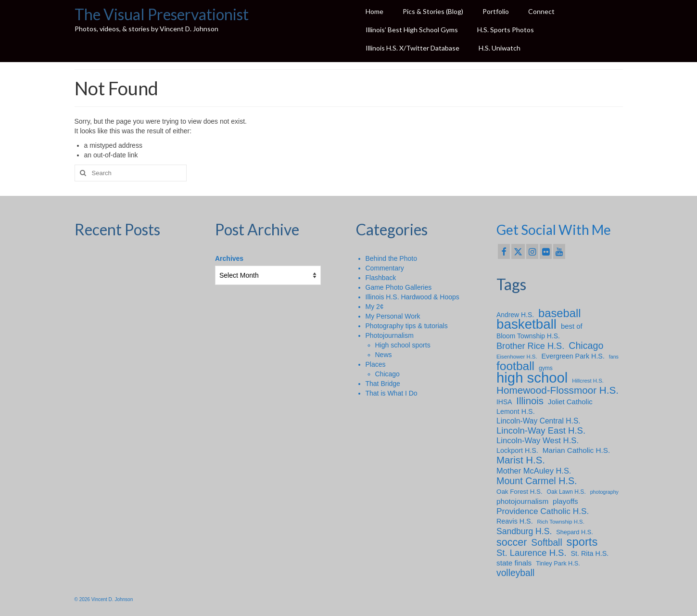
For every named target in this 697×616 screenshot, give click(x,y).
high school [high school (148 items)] (532, 378)
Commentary (385, 268)
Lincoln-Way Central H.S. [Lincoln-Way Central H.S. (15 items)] (539, 421)
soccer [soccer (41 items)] (512, 542)
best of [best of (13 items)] (572, 326)
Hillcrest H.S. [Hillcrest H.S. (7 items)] (588, 381)
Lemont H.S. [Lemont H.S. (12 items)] (516, 411)
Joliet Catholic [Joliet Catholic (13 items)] (570, 402)
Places (376, 364)
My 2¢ (375, 307)
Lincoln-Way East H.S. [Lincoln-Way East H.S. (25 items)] (541, 431)
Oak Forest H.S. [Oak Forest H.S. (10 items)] (520, 492)
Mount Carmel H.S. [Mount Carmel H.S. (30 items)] (537, 481)
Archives (229, 258)
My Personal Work (393, 316)
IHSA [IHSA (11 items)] (504, 402)
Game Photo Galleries (399, 287)
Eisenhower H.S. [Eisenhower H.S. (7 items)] (517, 357)
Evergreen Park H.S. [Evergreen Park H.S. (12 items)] (573, 356)
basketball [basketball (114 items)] (526, 324)
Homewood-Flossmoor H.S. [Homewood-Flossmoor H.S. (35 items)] (558, 390)
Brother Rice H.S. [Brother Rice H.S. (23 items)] (530, 346)
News (384, 355)
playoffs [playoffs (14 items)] (565, 501)
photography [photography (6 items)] (604, 492)
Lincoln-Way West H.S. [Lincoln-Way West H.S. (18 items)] (538, 441)
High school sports (403, 345)
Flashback (381, 278)
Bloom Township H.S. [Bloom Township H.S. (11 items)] (528, 336)
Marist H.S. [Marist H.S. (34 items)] (521, 460)
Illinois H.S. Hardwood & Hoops (412, 297)
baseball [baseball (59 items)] (560, 313)
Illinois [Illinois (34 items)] (530, 401)
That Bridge (383, 384)
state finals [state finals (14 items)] (514, 563)
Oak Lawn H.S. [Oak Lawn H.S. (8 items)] (566, 492)
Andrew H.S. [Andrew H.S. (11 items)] (515, 315)
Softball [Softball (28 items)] (546, 543)
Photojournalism (390, 335)
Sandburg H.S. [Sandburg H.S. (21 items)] (524, 531)
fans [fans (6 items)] (614, 357)
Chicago (387, 374)
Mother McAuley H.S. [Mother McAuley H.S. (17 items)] (534, 471)
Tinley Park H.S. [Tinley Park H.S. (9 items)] (558, 563)
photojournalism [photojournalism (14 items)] (522, 501)
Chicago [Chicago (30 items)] (586, 346)
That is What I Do (392, 393)
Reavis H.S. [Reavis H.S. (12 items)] (515, 521)
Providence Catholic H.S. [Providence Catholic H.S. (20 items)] (543, 511)
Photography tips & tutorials (407, 326)
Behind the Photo (391, 258)
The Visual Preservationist (162, 14)
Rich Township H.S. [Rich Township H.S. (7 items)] (561, 522)
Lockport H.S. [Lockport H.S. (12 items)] (517, 450)
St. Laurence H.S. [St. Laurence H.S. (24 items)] (532, 553)
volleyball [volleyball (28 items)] (515, 573)
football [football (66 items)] (515, 366)
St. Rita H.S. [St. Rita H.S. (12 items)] (589, 553)
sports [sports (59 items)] (582, 542)
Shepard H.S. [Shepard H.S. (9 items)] (575, 532)
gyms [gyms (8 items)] (546, 368)
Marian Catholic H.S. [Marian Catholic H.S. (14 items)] (577, 450)
